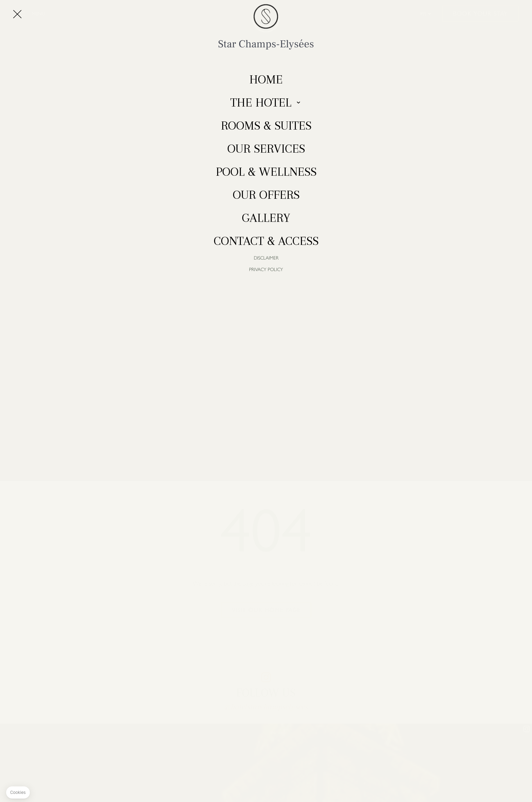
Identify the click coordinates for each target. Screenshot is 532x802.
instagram (266, 677)
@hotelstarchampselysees (266, 707)
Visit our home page (266, 610)
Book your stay (480, 14)
